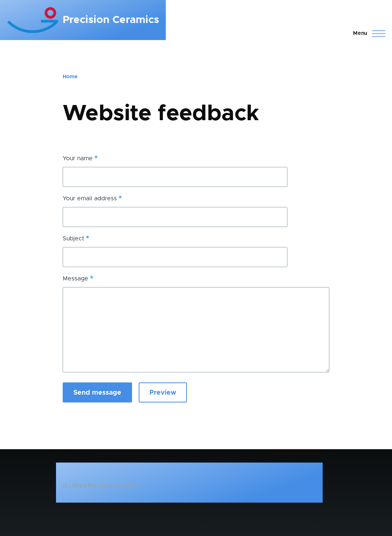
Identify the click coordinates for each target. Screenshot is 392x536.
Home (70, 77)
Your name (78, 158)
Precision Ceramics (111, 20)
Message (75, 279)
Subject (73, 239)
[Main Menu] (367, 33)
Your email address (90, 198)
